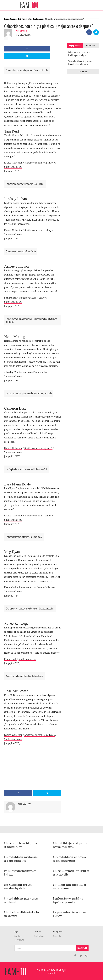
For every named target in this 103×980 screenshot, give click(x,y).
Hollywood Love (19, 940)
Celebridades (38, 19)
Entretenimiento (25, 19)
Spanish (13, 19)
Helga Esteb (49, 163)
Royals (17, 931)
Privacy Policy (58, 931)
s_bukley (47, 230)
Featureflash (10, 298)
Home (6, 19)
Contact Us (37, 931)
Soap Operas (18, 936)
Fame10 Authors (39, 936)
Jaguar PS (47, 448)
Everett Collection (13, 163)
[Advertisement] (33, 768)
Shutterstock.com (33, 163)
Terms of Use (57, 936)
